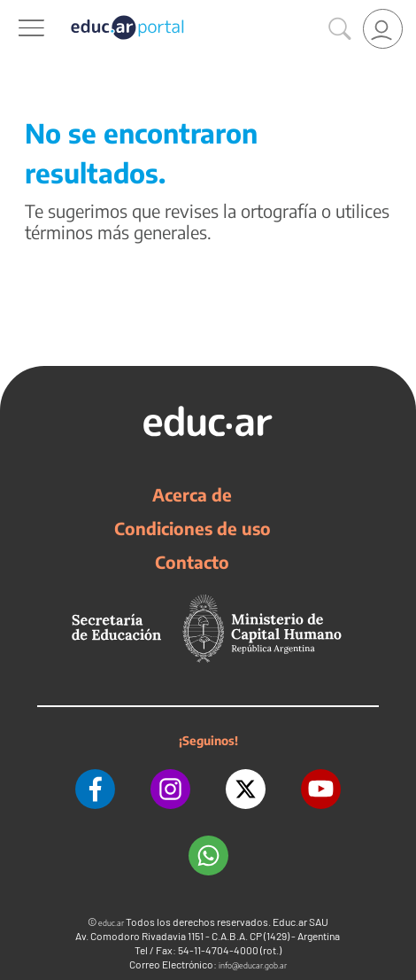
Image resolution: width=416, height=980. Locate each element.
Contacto (192, 562)
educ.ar (111, 923)
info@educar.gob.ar (253, 965)
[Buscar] (340, 29)
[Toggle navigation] (16, 10)
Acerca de (192, 494)
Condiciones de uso (193, 528)
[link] (383, 29)
